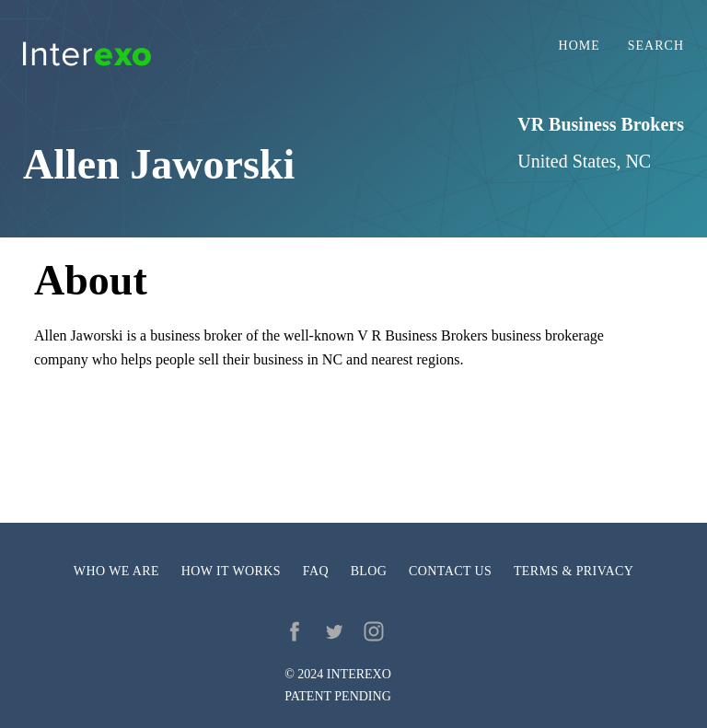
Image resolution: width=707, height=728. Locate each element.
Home (580, 46)
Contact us (450, 571)
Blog (369, 571)
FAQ (316, 571)
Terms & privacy (574, 571)
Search (656, 46)
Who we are (116, 571)
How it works (231, 571)
